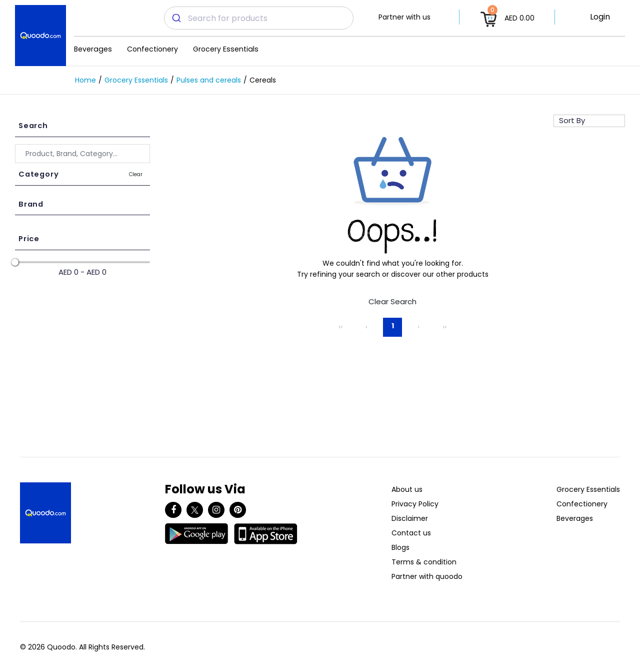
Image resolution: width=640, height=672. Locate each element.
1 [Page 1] (393, 326)
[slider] (15, 262)
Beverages (93, 49)
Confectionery (152, 49)
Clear (136, 174)
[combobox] (259, 18)
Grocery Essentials (226, 49)
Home (85, 80)
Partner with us (404, 17)
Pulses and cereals (209, 80)
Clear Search (392, 301)
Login (600, 17)
